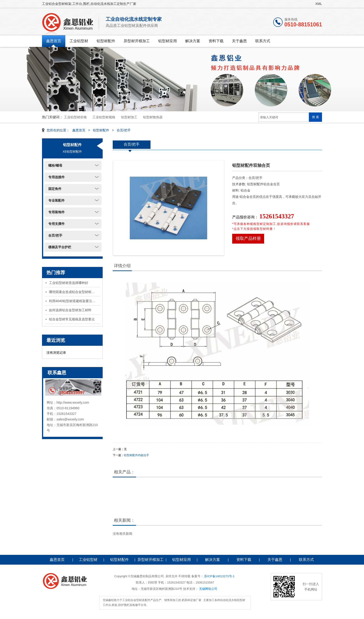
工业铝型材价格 (75, 117)
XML (319, 4)
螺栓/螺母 (55, 165)
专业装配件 (56, 200)
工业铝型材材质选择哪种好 (69, 283)
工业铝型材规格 (104, 117)
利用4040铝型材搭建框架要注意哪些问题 (75, 301)
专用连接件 (56, 177)
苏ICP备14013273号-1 (219, 576)
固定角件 (55, 189)
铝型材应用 (168, 41)
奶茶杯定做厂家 (192, 600)
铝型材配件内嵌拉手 (136, 455)
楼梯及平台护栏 (60, 247)
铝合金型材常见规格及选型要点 (72, 319)
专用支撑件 (56, 224)
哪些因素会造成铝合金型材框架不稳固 (75, 292)
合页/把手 (124, 130)
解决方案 (193, 41)
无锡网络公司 (208, 589)
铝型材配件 (106, 41)
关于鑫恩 (239, 41)
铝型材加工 (129, 117)
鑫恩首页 (54, 41)
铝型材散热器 (153, 117)
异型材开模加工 (137, 41)
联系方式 (263, 41)
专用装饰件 (56, 212)
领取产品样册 (248, 238)
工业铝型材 (79, 41)
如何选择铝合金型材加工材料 (70, 310)
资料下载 (216, 41)
